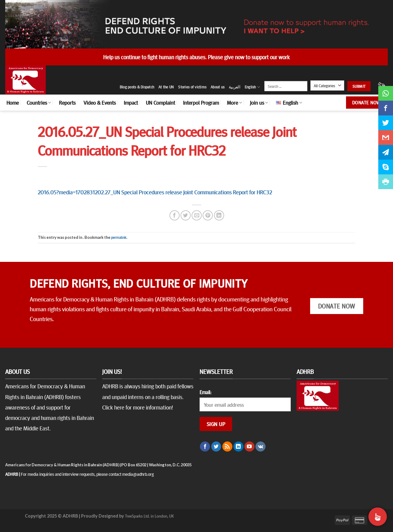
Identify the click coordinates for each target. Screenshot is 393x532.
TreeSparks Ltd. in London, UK (149, 516)
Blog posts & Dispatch (137, 87)
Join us (259, 103)
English (252, 87)
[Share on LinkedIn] (219, 215)
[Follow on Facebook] (205, 447)
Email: (205, 392)
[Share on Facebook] (175, 215)
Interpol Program (201, 103)
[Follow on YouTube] (249, 447)
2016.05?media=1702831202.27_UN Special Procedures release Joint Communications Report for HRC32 (155, 192)
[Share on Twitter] (186, 215)
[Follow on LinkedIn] (238, 447)
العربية (235, 87)
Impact (131, 103)
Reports (67, 103)
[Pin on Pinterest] (208, 215)
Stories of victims (192, 87)
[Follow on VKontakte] (261, 447)
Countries (39, 103)
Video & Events (100, 103)
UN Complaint (160, 103)
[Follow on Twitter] (216, 447)
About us (218, 87)
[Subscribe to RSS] (227, 447)
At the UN (166, 87)
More (234, 103)
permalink (119, 237)
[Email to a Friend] (197, 215)
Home (13, 103)
